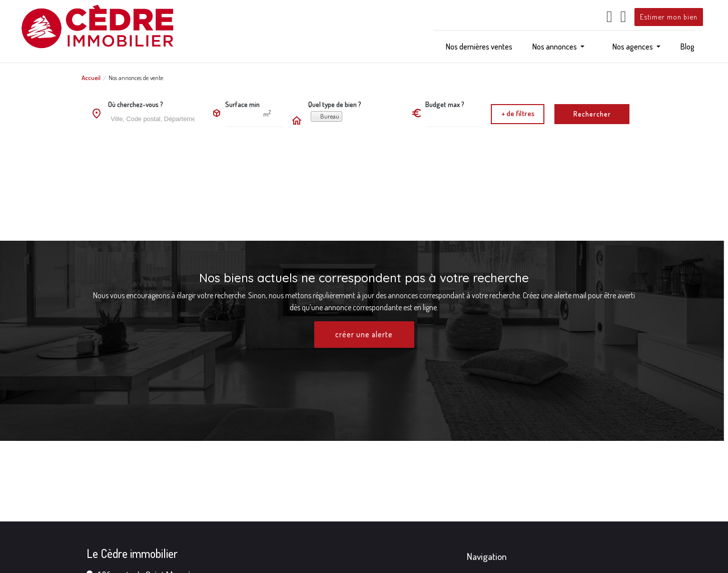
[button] (558, 47)
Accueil (91, 78)
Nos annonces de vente (136, 78)
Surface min (242, 104)
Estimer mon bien (669, 17)
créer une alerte (364, 335)
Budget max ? (445, 104)
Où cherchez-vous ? (136, 104)
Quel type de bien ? (335, 104)
